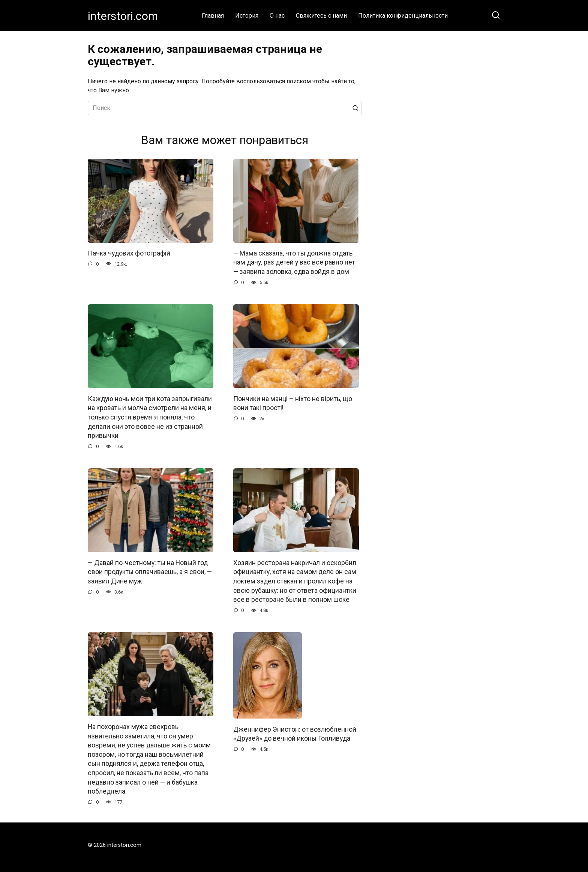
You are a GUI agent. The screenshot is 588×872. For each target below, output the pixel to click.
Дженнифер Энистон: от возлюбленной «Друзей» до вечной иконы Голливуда (295, 734)
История (247, 16)
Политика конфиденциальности (403, 16)
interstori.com (123, 16)
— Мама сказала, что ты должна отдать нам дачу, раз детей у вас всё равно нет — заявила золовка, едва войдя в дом (294, 262)
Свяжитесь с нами (321, 16)
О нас (277, 16)
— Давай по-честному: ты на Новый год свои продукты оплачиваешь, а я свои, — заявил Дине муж (150, 572)
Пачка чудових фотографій (129, 253)
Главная (213, 16)
